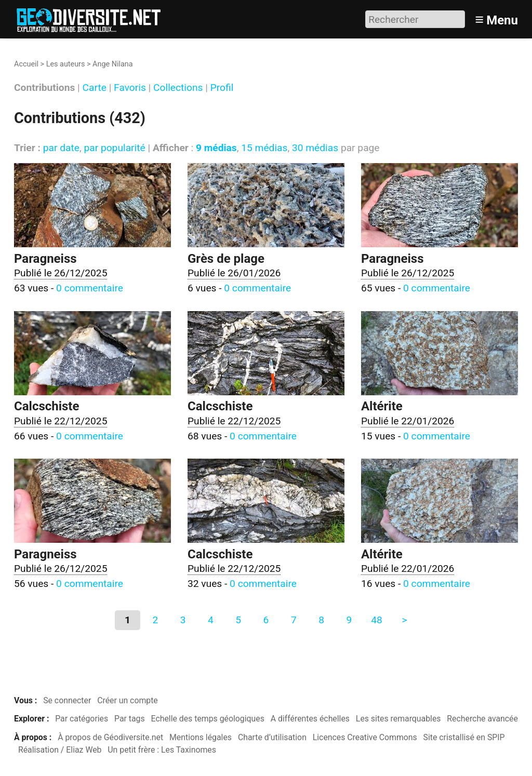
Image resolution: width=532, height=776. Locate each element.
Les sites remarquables (398, 719)
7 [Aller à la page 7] (294, 620)
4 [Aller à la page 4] (211, 620)
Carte (95, 88)
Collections (178, 88)
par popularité (114, 148)
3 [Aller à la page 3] (183, 620)
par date (61, 148)
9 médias (216, 148)
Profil (222, 88)
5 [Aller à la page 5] (238, 620)
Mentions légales (201, 737)
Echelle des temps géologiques (208, 719)
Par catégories (82, 719)
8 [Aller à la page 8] (321, 620)
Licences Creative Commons (365, 737)
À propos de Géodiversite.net (110, 737)
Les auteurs (66, 64)
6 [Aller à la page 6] (266, 620)
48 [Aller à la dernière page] (377, 620)
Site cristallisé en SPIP (464, 737)
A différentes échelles (310, 719)
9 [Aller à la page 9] (349, 620)
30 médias (315, 148)
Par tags (130, 719)
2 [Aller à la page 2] (155, 620)
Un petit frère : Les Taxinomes (162, 750)
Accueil (26, 64)
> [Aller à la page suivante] (404, 620)
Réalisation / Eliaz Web (60, 750)
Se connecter (67, 700)
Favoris (130, 88)
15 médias (264, 148)
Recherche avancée (482, 719)
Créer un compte (128, 700)
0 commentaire (90, 288)
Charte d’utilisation (272, 737)
